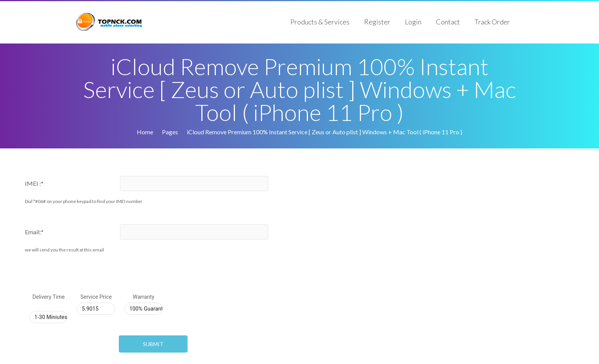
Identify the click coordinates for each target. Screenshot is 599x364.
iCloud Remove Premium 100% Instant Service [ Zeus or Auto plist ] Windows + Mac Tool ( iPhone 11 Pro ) (325, 132)
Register (377, 22)
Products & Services (320, 22)
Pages (170, 132)
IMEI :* (34, 183)
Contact (448, 22)
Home (145, 132)
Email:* (34, 232)
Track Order (492, 22)
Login (413, 22)
